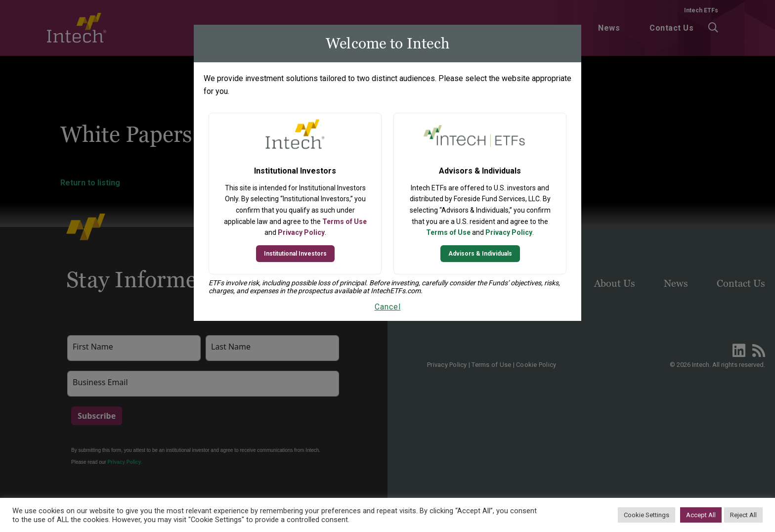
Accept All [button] (701, 515)
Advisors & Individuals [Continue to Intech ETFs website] (480, 254)
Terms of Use (344, 222)
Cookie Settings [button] (646, 515)
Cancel (388, 307)
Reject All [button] (743, 515)
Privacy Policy (301, 232)
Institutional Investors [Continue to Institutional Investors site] (295, 254)
